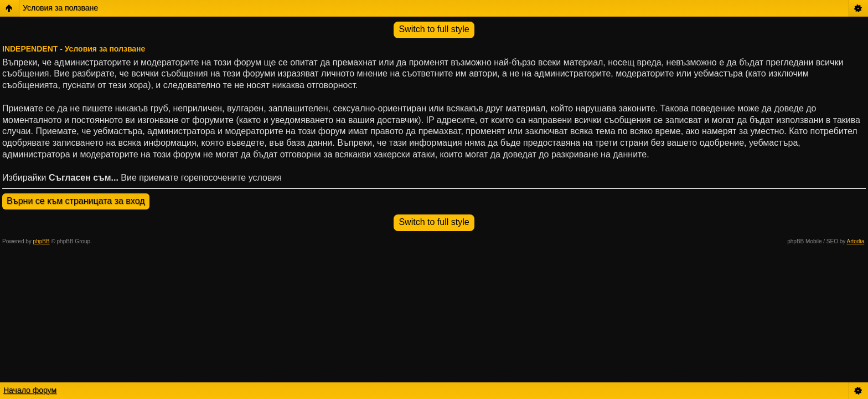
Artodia (856, 241)
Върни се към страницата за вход (76, 201)
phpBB (42, 241)
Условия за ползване (60, 8)
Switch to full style (434, 29)
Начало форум (30, 390)
